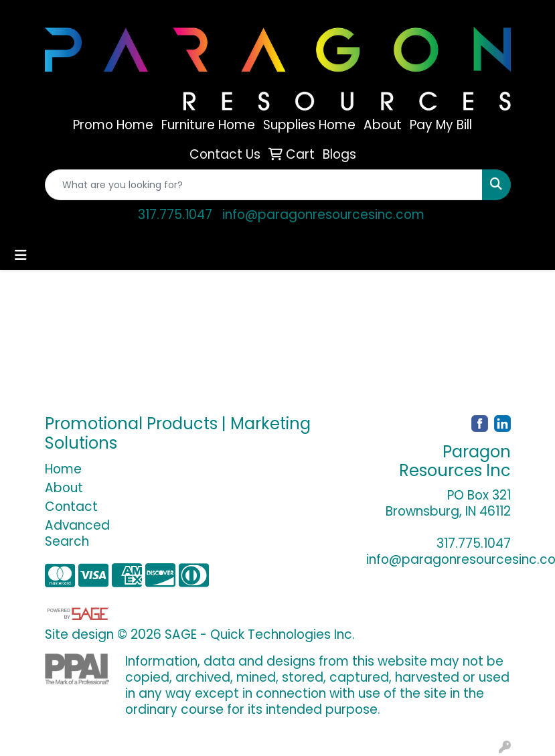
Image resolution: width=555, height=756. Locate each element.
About (64, 488)
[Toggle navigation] (21, 255)
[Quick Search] (264, 185)
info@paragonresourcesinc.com (323, 215)
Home (63, 469)
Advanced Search (77, 533)
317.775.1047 (175, 215)
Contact (71, 507)
